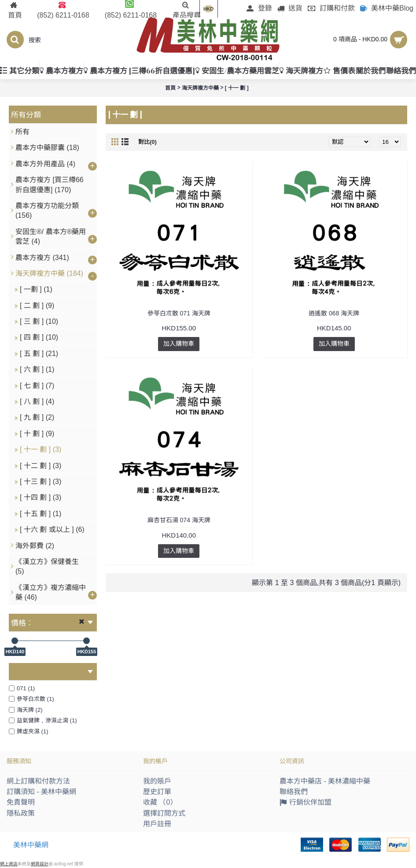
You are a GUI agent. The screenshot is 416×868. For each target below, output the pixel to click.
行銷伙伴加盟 (306, 803)
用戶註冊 (157, 824)
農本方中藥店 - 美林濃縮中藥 (325, 781)
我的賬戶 (157, 781)
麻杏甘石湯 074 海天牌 (179, 520)
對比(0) (147, 142)
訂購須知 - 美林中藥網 (41, 792)
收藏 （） (160, 802)
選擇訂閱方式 (164, 813)
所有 (22, 132)
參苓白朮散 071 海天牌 (179, 313)
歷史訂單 (157, 792)
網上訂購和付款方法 (38, 781)
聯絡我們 (294, 792)
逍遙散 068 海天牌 (334, 313)
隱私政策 (21, 813)
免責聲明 (21, 802)
